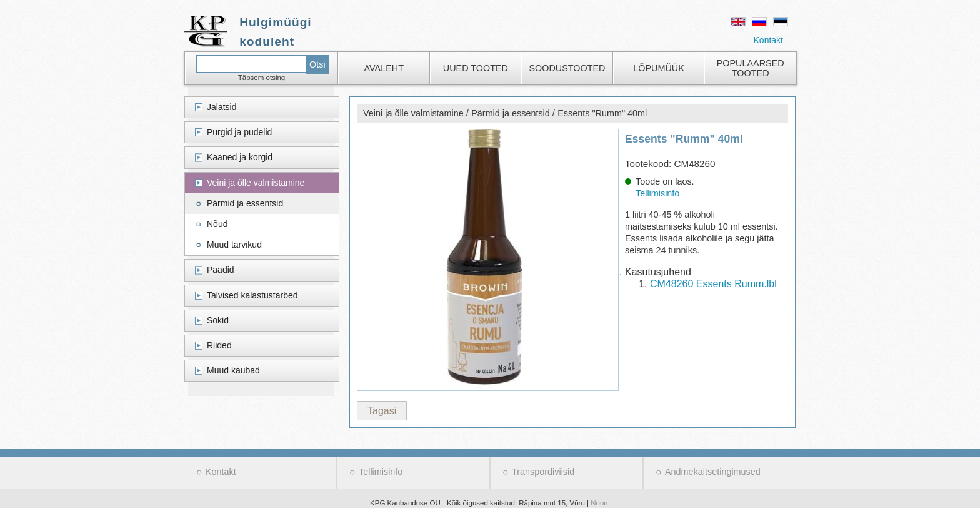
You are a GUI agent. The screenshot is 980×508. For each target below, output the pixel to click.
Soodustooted (567, 68)
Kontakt (768, 40)
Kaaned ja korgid (240, 157)
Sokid (218, 320)
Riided (219, 345)
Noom (600, 503)
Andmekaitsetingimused (713, 472)
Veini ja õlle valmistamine (256, 183)
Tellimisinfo (657, 193)
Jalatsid (222, 107)
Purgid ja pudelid (239, 132)
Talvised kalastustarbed (252, 295)
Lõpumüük (659, 68)
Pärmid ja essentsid (245, 203)
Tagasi (382, 411)
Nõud (217, 224)
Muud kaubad (233, 370)
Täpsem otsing (262, 78)
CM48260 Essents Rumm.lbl (713, 284)
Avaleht (384, 68)
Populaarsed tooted (751, 68)
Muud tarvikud (234, 245)
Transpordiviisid (543, 472)
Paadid (221, 270)
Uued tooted (476, 68)
